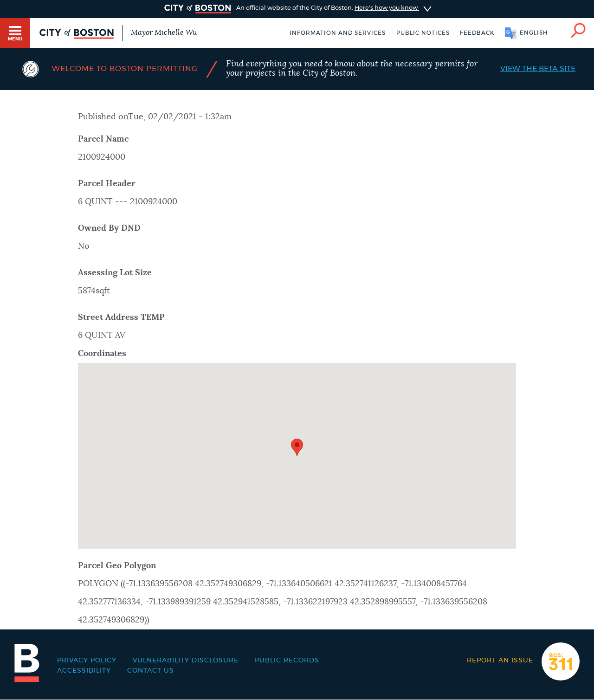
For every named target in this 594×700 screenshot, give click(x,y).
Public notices (423, 33)
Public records (287, 661)
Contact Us (151, 671)
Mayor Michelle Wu (164, 32)
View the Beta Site (538, 69)
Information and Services (338, 33)
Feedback (477, 33)
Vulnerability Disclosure (186, 661)
